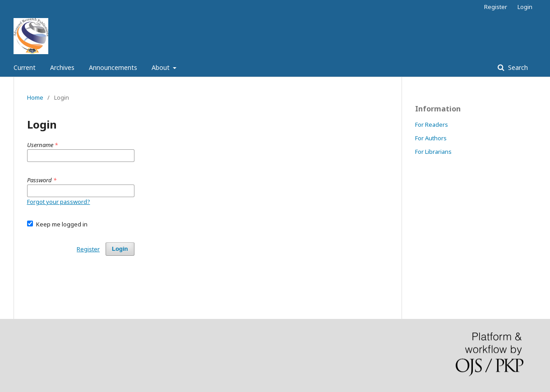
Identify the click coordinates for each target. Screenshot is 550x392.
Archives (62, 67)
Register (496, 7)
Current (25, 67)
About (162, 67)
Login (525, 7)
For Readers (432, 125)
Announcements (113, 67)
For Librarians (433, 152)
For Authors (431, 138)
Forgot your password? (59, 202)
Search (517, 67)
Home (35, 97)
